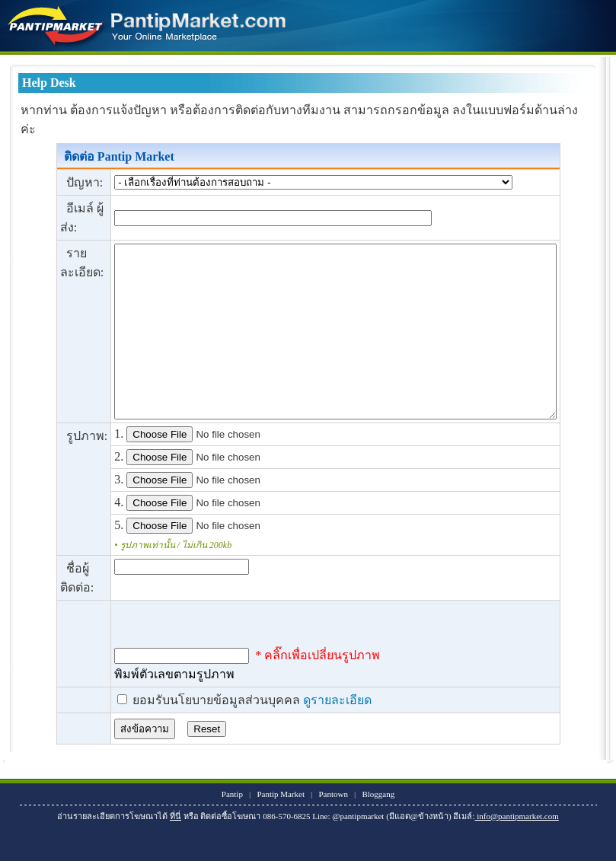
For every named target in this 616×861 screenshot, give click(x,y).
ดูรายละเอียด (309, 734)
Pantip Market (281, 828)
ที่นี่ (176, 850)
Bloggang (379, 828)
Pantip (232, 828)
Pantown (334, 828)
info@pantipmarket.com (517, 850)
